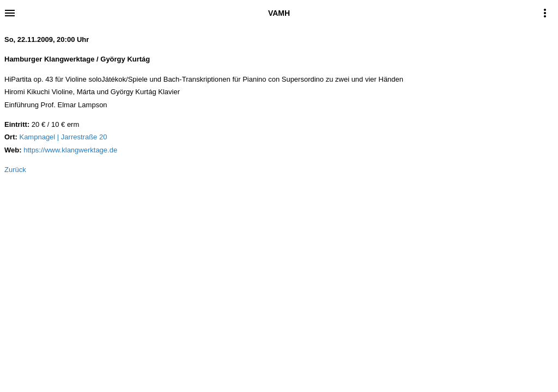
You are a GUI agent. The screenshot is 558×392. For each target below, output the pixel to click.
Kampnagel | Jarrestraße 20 (63, 137)
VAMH (279, 13)
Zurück (15, 170)
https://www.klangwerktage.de (70, 150)
